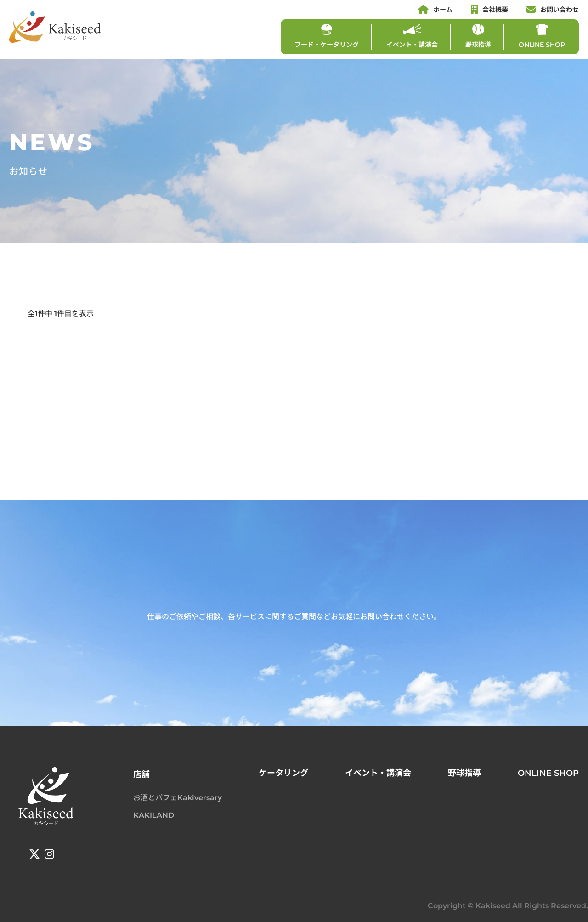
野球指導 (478, 36)
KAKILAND (154, 815)
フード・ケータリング (327, 36)
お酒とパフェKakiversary (178, 798)
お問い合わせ (553, 10)
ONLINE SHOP (542, 36)
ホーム (435, 10)
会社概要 (489, 10)
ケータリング (283, 773)
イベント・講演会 (412, 36)
